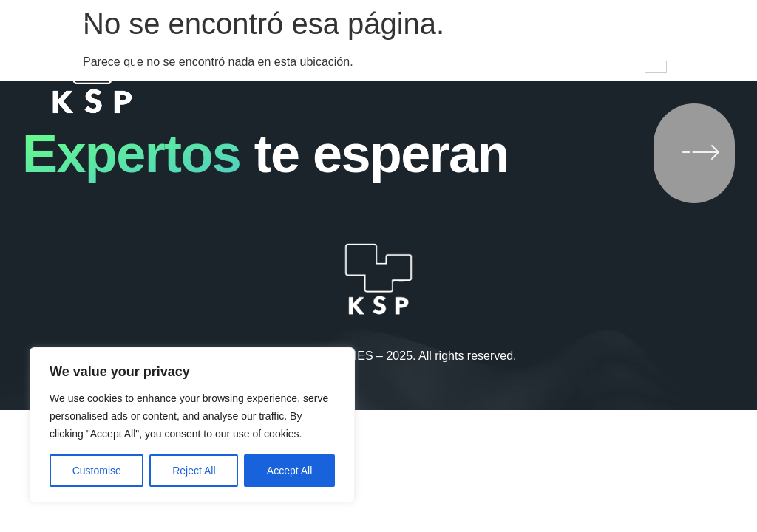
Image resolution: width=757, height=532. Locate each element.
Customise (97, 471)
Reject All (194, 471)
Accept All (289, 471)
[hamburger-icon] (656, 67)
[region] (192, 425)
